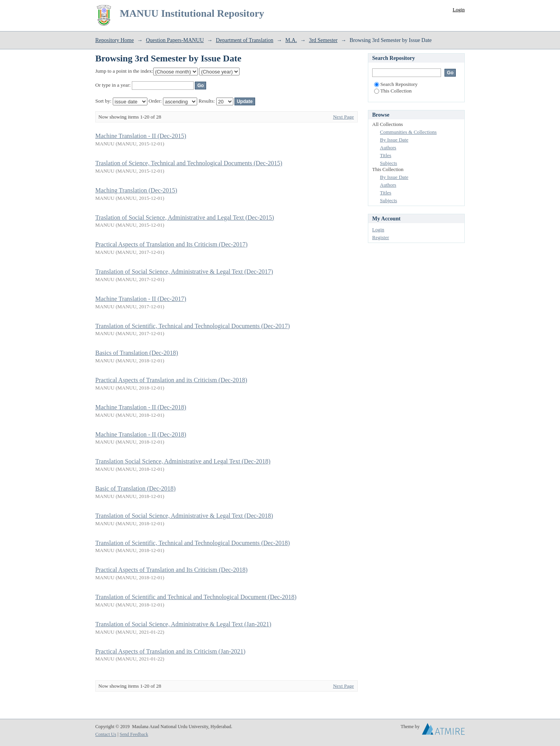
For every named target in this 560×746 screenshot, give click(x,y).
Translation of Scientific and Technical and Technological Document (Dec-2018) (196, 597)
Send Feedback (134, 734)
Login (459, 10)
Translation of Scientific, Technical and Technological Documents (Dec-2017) (192, 326)
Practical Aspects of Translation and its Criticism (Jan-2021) (170, 651)
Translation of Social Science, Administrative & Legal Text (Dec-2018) (184, 516)
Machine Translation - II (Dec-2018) (141, 407)
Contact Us (106, 734)
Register (381, 237)
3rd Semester (323, 40)
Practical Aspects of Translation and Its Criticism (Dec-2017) (171, 244)
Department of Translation (245, 40)
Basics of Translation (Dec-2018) (137, 353)
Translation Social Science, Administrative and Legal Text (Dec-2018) (183, 461)
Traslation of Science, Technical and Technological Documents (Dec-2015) (189, 163)
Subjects (388, 163)
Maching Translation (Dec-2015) (136, 190)
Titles (386, 155)
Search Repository (396, 84)
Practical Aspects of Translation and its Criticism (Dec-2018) (171, 380)
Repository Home (115, 40)
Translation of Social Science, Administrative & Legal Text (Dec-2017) (184, 272)
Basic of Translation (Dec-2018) (136, 488)
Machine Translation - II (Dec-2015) (141, 136)
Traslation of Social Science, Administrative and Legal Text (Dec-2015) (185, 218)
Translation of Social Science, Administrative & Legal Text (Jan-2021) (183, 624)
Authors (388, 148)
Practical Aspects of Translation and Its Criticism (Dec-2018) (171, 570)
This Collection (393, 91)
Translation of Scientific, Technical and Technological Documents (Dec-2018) (192, 543)
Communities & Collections (408, 132)
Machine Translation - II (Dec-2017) (141, 299)
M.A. (291, 40)
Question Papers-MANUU (175, 40)
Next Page (343, 117)
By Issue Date (394, 140)
